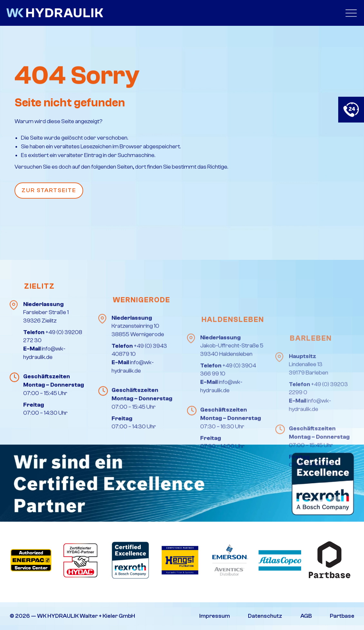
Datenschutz (265, 616)
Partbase (342, 616)
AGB (306, 616)
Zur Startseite (49, 190)
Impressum (215, 616)
